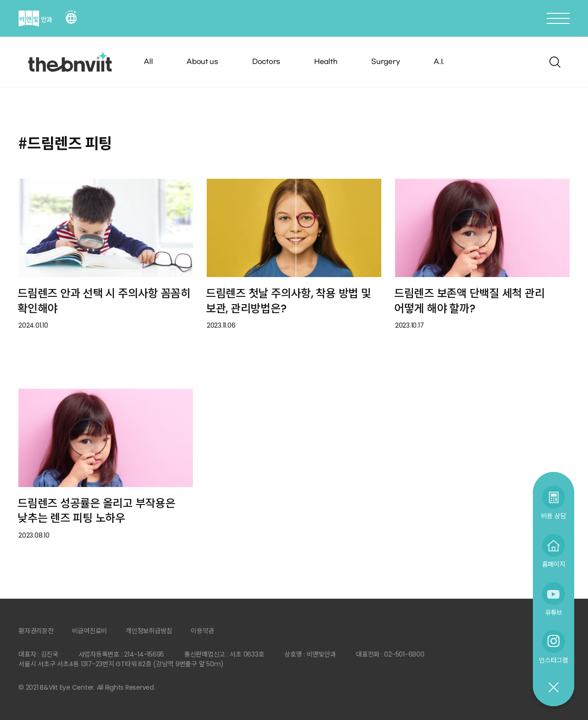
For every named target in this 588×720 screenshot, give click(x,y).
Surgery (385, 62)
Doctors (266, 62)
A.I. (439, 62)
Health (326, 62)
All (148, 62)
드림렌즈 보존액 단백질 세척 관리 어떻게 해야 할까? (469, 301)
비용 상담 (554, 516)
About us (202, 62)
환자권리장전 (36, 631)
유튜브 (554, 612)
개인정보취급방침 (149, 631)
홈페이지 (554, 564)
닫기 (553, 688)
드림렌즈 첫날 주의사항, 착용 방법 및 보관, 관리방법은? (288, 301)
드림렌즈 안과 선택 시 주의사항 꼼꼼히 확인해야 (104, 301)
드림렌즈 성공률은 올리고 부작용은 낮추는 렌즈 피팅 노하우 (96, 511)
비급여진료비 (90, 631)
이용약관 (202, 631)
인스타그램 (554, 660)
